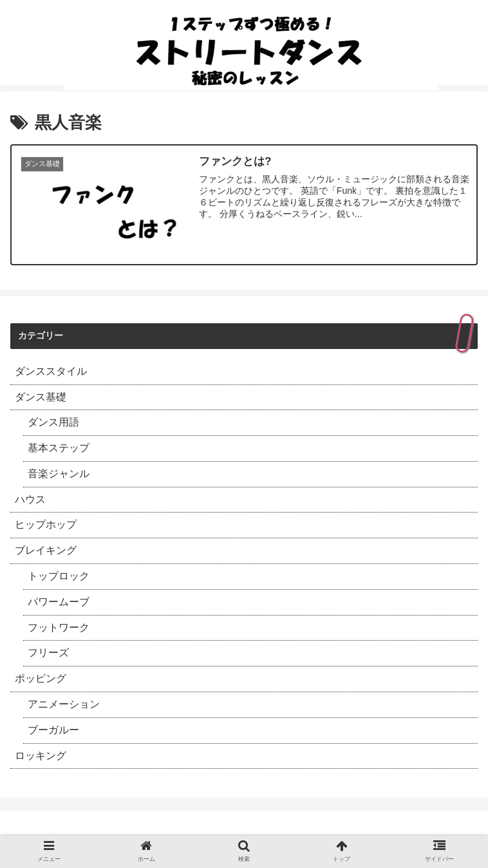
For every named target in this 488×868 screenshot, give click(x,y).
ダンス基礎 (41, 397)
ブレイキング (46, 550)
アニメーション (64, 704)
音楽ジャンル (59, 474)
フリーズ (48, 653)
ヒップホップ (46, 524)
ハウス (30, 499)
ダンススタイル (51, 371)
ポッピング (41, 678)
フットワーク (59, 627)
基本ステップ (59, 448)
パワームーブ (59, 602)
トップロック (59, 576)
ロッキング (41, 756)
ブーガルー (53, 730)
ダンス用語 (53, 422)
